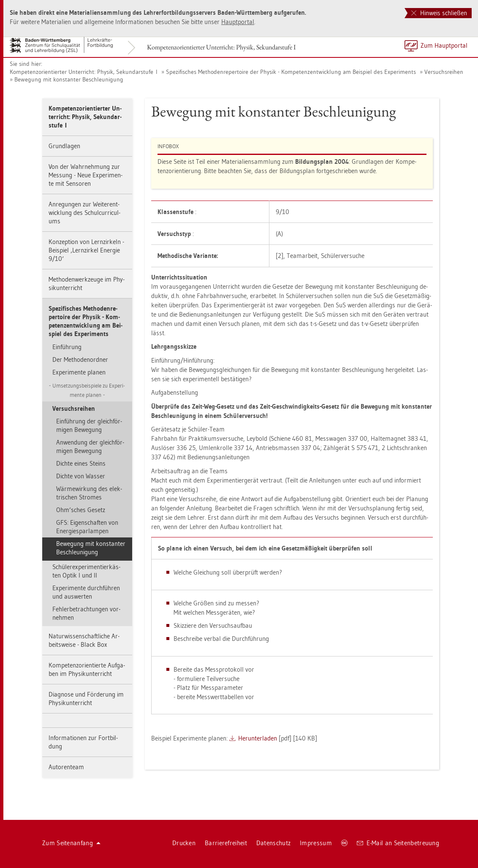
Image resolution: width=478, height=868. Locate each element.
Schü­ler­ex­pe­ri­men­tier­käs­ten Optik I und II (86, 571)
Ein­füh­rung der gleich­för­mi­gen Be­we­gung (89, 425)
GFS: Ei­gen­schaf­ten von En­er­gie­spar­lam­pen (87, 527)
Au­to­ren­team (66, 767)
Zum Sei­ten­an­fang (71, 843)
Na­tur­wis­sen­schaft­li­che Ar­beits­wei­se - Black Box (84, 640)
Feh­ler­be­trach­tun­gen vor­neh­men (86, 613)
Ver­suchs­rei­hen (444, 72)
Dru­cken (184, 843)
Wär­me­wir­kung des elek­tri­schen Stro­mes (89, 493)
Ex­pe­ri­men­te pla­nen (79, 372)
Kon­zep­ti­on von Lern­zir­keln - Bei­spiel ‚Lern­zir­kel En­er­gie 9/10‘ (86, 250)
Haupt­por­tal (238, 22)
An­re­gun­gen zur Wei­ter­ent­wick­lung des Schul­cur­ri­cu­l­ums (84, 213)
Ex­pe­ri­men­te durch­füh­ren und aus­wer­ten (86, 592)
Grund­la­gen (64, 146)
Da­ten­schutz (273, 843)
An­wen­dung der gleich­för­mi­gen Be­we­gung (90, 446)
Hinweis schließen (439, 13)
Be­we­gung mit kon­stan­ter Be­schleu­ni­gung (69, 79)
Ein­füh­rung (67, 347)
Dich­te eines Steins (81, 463)
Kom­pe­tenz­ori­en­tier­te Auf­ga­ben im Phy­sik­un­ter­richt (87, 669)
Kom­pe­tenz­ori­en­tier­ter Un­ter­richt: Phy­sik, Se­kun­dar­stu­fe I (221, 47)
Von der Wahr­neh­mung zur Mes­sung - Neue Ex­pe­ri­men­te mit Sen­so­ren (86, 175)
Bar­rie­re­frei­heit (226, 843)
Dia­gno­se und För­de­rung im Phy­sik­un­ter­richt (86, 698)
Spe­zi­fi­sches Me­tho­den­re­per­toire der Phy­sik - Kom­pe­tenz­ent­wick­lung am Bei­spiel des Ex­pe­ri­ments (291, 72)
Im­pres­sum (316, 843)
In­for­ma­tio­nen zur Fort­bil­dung (83, 742)
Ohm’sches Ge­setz (81, 510)
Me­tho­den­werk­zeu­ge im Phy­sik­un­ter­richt (87, 283)
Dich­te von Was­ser (81, 476)
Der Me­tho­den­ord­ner (80, 359)
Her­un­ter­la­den (258, 738)
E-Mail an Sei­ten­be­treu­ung (398, 843)
